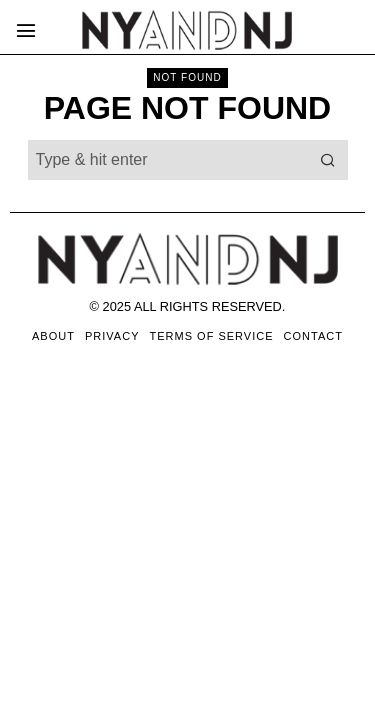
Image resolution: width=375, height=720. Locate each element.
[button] (328, 160)
